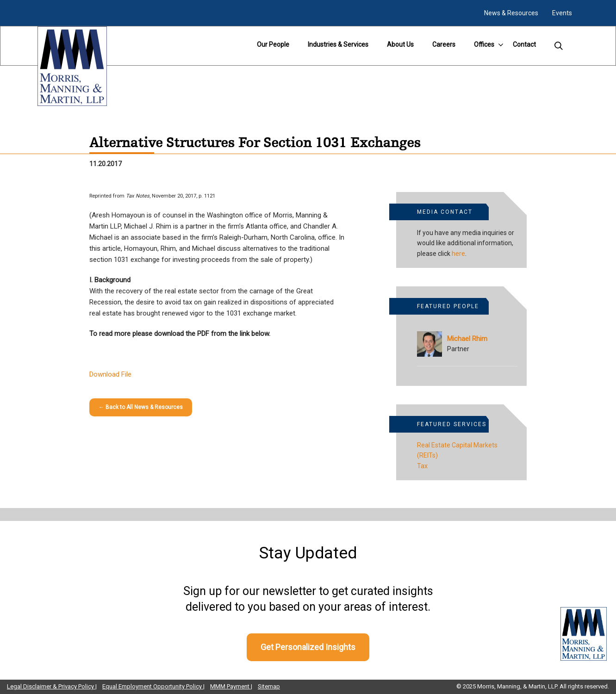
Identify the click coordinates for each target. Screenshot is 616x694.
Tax (422, 466)
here (458, 254)
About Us (400, 44)
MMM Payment (230, 686)
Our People (273, 44)
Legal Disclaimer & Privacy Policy (51, 686)
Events (562, 13)
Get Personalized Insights (308, 647)
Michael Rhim (467, 339)
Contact (524, 44)
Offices (484, 44)
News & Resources (511, 13)
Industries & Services (338, 44)
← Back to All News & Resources (141, 407)
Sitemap (269, 686)
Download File (110, 374)
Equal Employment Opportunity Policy (153, 686)
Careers (444, 44)
